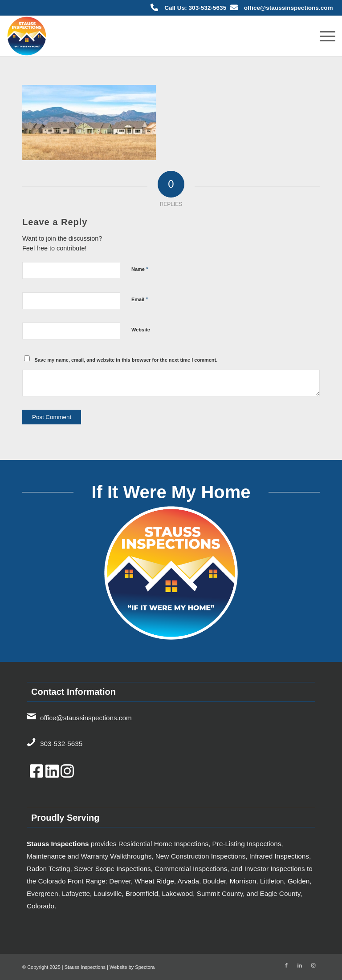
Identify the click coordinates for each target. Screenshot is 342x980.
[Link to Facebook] (286, 965)
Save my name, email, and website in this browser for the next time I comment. (126, 360)
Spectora (145, 967)
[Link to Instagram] (313, 965)
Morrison (243, 881)
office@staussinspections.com (289, 8)
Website (141, 330)
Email (140, 299)
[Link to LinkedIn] (300, 965)
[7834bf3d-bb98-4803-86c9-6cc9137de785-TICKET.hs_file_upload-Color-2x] (27, 36)
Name (140, 269)
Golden (299, 881)
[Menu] (323, 36)
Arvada (188, 881)
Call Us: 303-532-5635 (195, 8)
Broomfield (142, 893)
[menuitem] (323, 36)
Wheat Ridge (154, 881)
